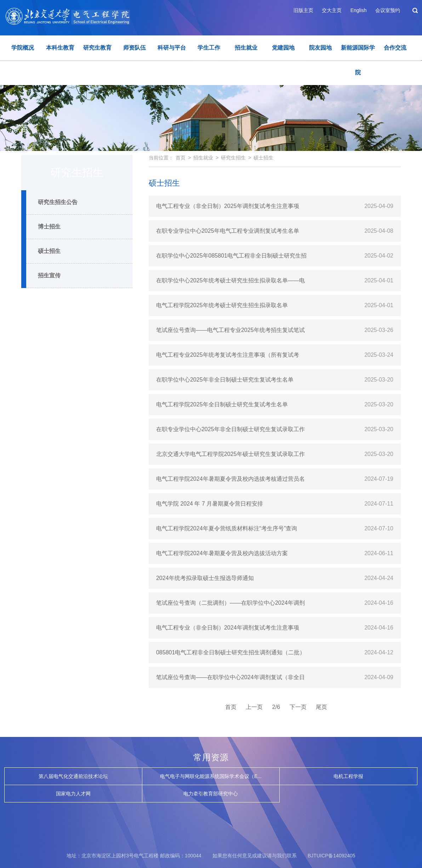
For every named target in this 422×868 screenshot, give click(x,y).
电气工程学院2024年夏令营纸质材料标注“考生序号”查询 (227, 528)
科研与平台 (172, 48)
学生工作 (209, 48)
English (359, 10)
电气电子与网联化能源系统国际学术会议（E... (211, 776)
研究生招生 (233, 158)
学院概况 (23, 48)
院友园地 (320, 48)
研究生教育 (97, 48)
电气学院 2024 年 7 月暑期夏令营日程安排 (210, 504)
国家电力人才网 (73, 794)
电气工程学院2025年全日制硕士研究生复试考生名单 (222, 404)
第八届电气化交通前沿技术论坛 (73, 776)
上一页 (254, 707)
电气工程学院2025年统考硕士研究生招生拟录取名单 (222, 305)
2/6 (276, 707)
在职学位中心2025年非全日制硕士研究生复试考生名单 (225, 380)
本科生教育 (60, 48)
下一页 (298, 707)
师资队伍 (135, 48)
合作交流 (395, 48)
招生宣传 (49, 275)
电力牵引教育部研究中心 (211, 794)
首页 (181, 158)
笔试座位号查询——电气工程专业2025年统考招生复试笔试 (230, 330)
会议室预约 (388, 10)
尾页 (321, 707)
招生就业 (246, 48)
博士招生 (49, 227)
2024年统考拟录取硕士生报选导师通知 (205, 578)
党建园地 (283, 48)
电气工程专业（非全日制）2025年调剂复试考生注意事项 (228, 206)
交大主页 (332, 10)
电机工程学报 (348, 776)
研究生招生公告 (58, 202)
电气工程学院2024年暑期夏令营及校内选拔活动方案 (222, 553)
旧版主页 (303, 10)
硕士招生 (49, 251)
